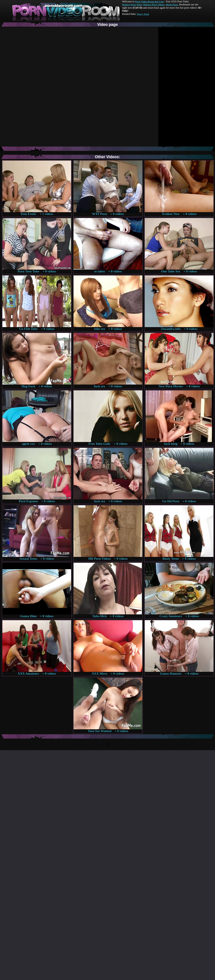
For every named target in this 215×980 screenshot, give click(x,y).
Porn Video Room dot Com (149, 2)
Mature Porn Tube (132, 5)
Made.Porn (172, 5)
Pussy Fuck (143, 14)
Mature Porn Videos (154, 5)
